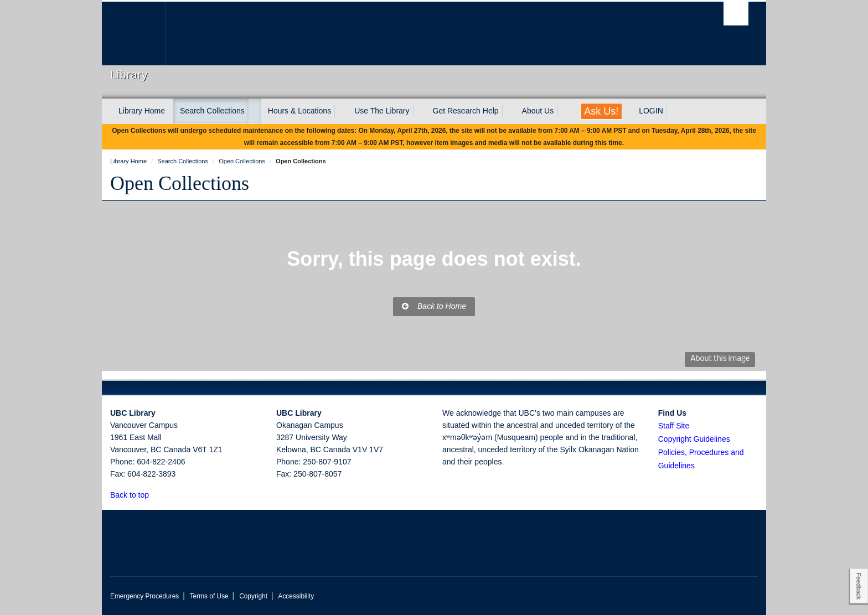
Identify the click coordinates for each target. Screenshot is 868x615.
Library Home (142, 111)
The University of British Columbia (134, 33)
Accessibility (296, 596)
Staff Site (674, 426)
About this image (720, 359)
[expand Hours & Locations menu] (341, 111)
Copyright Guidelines (694, 439)
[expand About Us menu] (564, 111)
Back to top (135, 495)
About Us (538, 111)
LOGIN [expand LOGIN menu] (651, 111)
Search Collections (212, 111)
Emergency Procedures (144, 596)
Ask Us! (601, 111)
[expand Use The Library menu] (420, 111)
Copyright (253, 596)
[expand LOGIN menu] (673, 111)
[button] (155, 495)
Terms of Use (209, 596)
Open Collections (180, 183)
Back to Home (434, 306)
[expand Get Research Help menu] (509, 111)
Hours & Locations (299, 111)
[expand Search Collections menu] (255, 111)
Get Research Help (466, 111)
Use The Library (382, 111)
